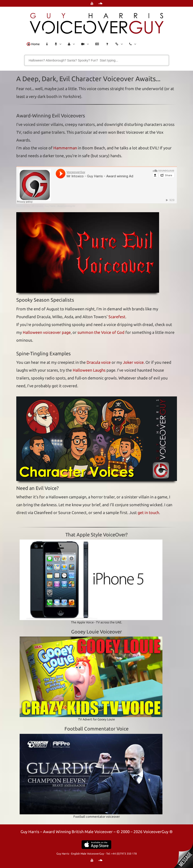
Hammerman (65, 148)
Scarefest (117, 317)
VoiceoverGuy (23, 206)
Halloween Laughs (89, 370)
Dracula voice (99, 362)
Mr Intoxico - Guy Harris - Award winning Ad (53, 206)
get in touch (148, 512)
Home (33, 44)
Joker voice (133, 362)
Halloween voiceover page (47, 332)
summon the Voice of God (101, 332)
